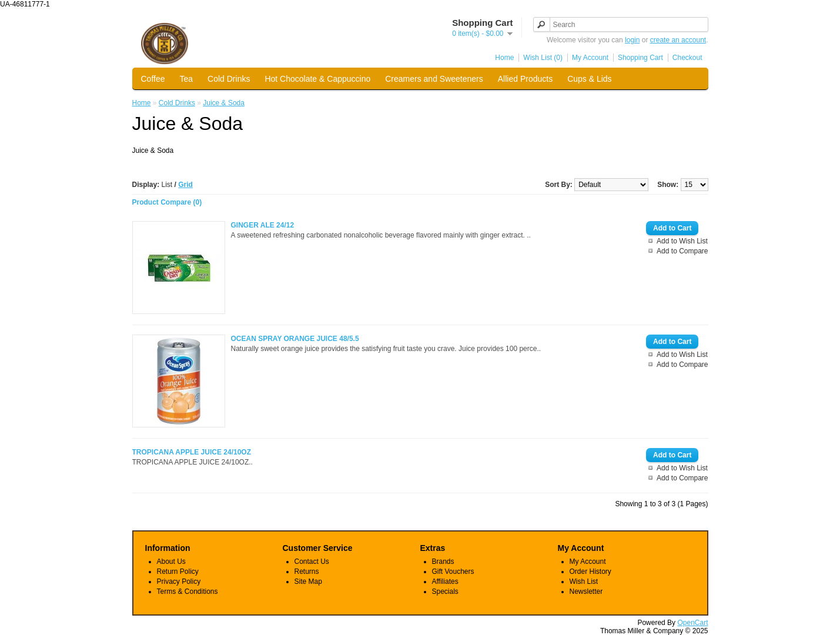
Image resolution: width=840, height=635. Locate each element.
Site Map (308, 581)
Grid (185, 185)
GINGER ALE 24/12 (263, 225)
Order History (590, 571)
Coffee (153, 79)
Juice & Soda (224, 103)
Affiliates (445, 581)
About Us (171, 562)
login (632, 40)
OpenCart (692, 623)
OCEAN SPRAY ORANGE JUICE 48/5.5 (295, 339)
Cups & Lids (589, 79)
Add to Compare (682, 251)
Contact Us (312, 562)
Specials (445, 591)
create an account (678, 40)
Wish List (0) (543, 58)
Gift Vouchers (453, 571)
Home (504, 58)
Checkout (687, 58)
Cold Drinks (229, 79)
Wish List (584, 581)
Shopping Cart (640, 58)
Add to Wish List (682, 241)
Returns (307, 571)
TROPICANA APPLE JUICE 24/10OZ (192, 452)
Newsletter (586, 591)
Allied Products (525, 79)
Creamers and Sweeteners (434, 79)
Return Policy (178, 571)
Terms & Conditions (188, 591)
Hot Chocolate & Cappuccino (317, 79)
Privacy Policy (179, 581)
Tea (187, 79)
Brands (443, 562)
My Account (590, 58)
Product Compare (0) (167, 202)
